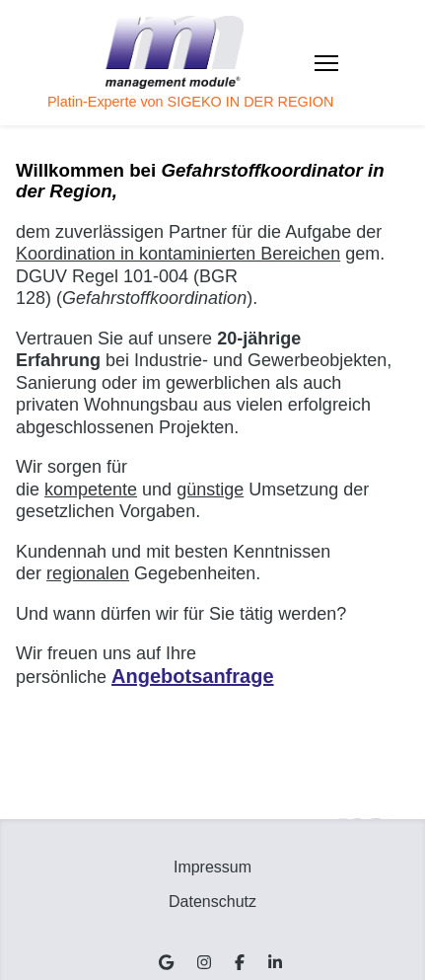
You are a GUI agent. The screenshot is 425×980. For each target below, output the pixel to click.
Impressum (212, 867)
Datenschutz (212, 902)
